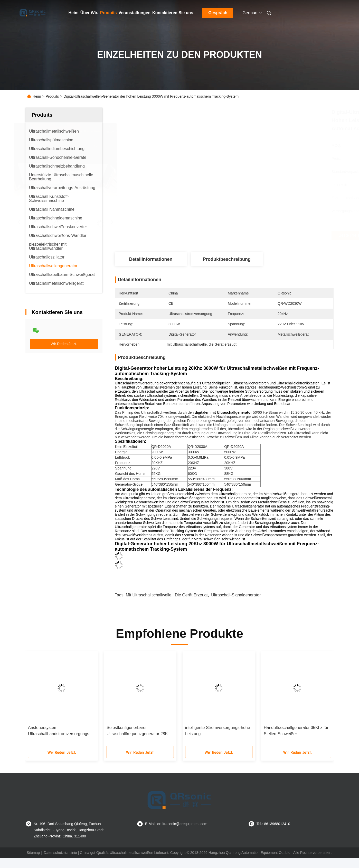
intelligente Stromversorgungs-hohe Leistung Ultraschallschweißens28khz (218, 731)
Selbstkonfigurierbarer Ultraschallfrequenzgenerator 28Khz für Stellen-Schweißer (139, 731)
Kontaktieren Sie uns (173, 13)
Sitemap (33, 853)
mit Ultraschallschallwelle (149, 595)
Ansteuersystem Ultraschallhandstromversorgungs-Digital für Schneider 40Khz (59, 731)
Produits (108, 13)
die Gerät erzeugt (191, 595)
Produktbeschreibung (227, 259)
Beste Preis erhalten (257, 235)
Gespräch (218, 13)
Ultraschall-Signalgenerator (236, 595)
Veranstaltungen (135, 13)
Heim (74, 13)
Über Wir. (89, 13)
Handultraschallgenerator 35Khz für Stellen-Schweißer (296, 731)
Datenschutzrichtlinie (60, 853)
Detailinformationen (151, 259)
